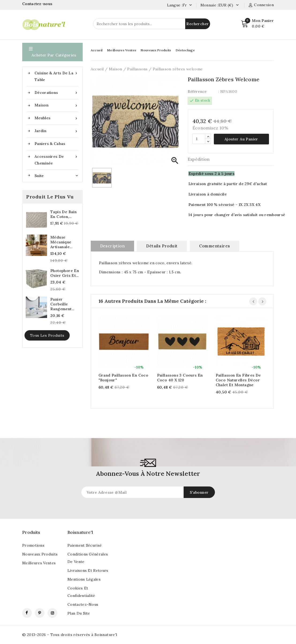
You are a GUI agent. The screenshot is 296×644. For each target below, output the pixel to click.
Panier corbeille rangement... (62, 304)
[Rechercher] (152, 24)
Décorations (56, 93)
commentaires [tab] (215, 246)
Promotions (33, 545)
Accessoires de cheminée (56, 159)
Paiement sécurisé (85, 545)
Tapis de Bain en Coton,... (63, 214)
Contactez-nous (38, 4)
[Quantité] (199, 139)
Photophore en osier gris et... (65, 273)
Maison (56, 105)
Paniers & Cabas (50, 144)
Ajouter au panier (241, 139)
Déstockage (185, 50)
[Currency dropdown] (237, 5)
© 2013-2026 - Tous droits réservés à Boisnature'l (70, 635)
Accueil (97, 50)
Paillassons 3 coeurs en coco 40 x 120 (180, 378)
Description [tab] (112, 246)
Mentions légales (84, 579)
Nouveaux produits (40, 554)
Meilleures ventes (39, 563)
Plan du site (79, 613)
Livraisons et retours (88, 570)
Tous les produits (47, 335)
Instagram (52, 613)
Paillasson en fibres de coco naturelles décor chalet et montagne (238, 380)
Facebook (27, 613)
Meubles (56, 118)
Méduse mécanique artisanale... (61, 242)
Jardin (56, 131)
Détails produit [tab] (162, 246)
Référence (197, 91)
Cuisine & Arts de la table (56, 76)
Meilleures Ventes (122, 50)
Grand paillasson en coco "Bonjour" (124, 378)
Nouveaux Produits (156, 50)
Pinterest (40, 613)
